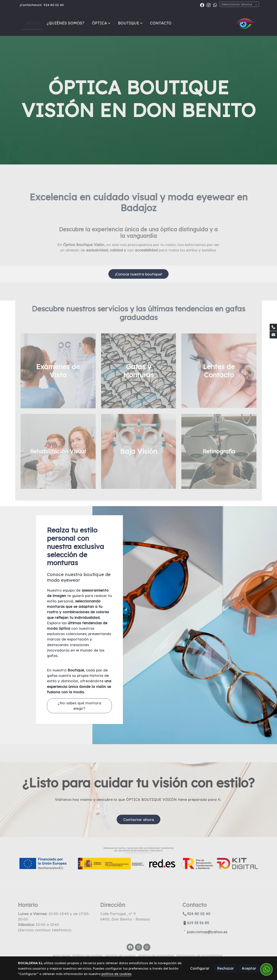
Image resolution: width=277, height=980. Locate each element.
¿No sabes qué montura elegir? (79, 706)
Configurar (200, 968)
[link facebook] (202, 5)
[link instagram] (209, 5)
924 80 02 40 (54, 5)
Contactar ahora (139, 820)
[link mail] (273, 335)
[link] (246, 23)
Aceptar (249, 968)
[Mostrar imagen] (139, 858)
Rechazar (225, 968)
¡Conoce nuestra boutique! (138, 274)
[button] (101, 23)
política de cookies (116, 974)
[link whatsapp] (215, 5)
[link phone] (273, 327)
